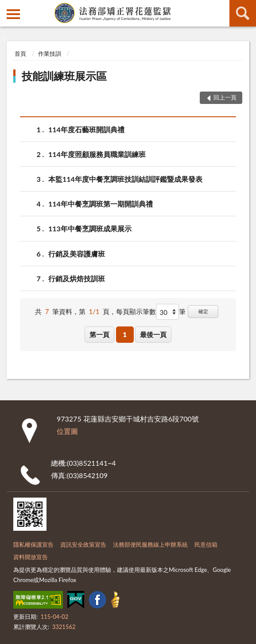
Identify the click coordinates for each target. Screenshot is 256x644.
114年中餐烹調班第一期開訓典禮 (101, 204)
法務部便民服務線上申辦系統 (150, 544)
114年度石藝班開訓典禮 (86, 129)
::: (7, 7)
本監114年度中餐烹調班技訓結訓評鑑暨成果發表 (125, 179)
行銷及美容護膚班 (77, 254)
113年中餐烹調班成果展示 (90, 228)
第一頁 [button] (99, 334)
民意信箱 (206, 544)
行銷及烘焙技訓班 (77, 278)
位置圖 (67, 431)
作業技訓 (50, 54)
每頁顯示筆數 (136, 311)
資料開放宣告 (31, 557)
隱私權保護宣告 (33, 544)
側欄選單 (13, 14)
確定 (203, 311)
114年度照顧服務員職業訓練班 (97, 154)
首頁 (20, 54)
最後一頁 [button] (153, 334)
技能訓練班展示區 (64, 76)
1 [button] (125, 334)
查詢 (243, 13)
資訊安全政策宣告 (83, 544)
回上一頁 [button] (225, 97)
